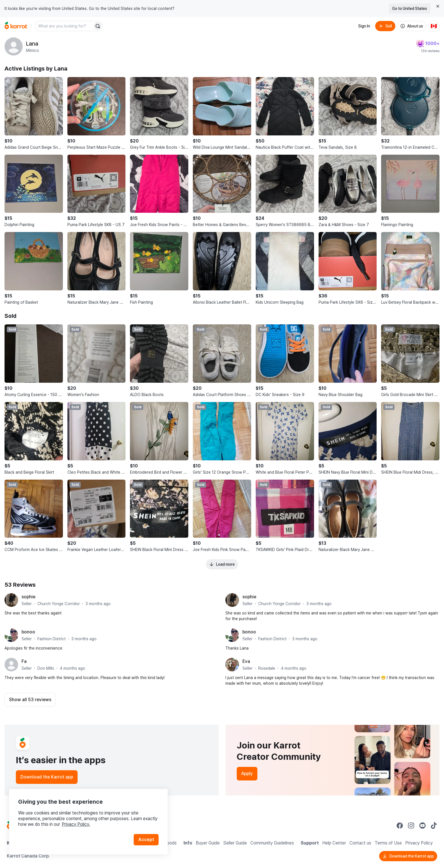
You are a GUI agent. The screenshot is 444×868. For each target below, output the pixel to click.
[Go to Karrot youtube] (422, 826)
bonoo (28, 632)
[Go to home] (16, 26)
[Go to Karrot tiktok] (434, 826)
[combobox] (64, 26)
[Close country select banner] (438, 6)
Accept (146, 840)
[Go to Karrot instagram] (411, 826)
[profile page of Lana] (14, 46)
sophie (28, 597)
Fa (24, 661)
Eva (246, 661)
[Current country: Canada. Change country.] (434, 26)
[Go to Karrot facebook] (400, 826)
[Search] (98, 26)
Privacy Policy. (76, 824)
